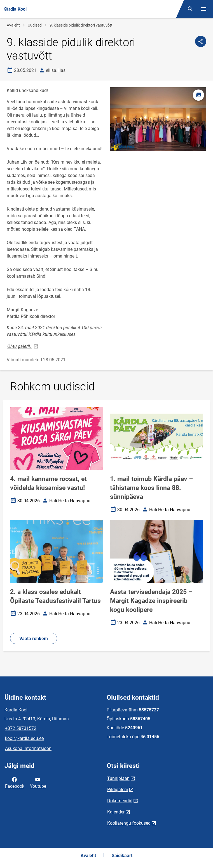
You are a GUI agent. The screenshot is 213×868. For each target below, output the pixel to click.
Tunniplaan (118, 778)
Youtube (38, 782)
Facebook (15, 782)
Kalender (116, 812)
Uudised (35, 25)
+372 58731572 (21, 728)
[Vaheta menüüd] (204, 9)
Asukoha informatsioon (28, 748)
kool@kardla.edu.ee (24, 738)
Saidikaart (122, 856)
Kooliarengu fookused (129, 823)
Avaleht (13, 25)
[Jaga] (201, 41)
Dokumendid (120, 801)
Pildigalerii (118, 790)
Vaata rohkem (34, 639)
